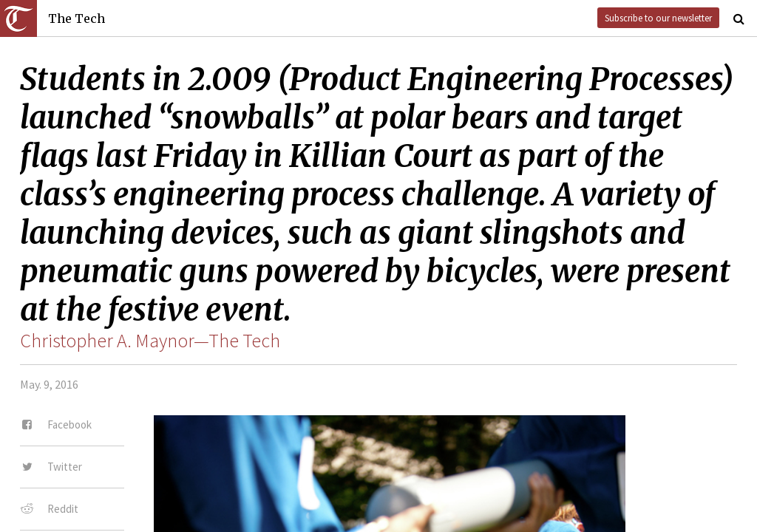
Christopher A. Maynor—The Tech (150, 341)
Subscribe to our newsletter (658, 18)
